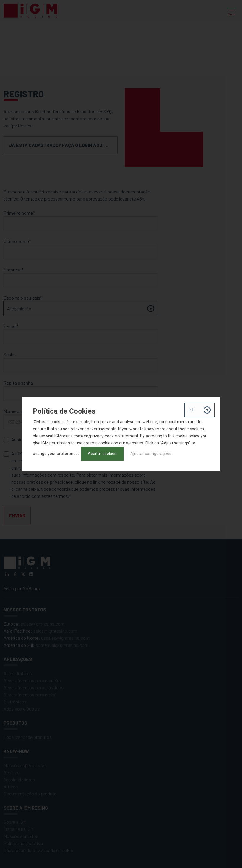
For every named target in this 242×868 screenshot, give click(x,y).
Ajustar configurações (151, 454)
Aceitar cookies (102, 454)
